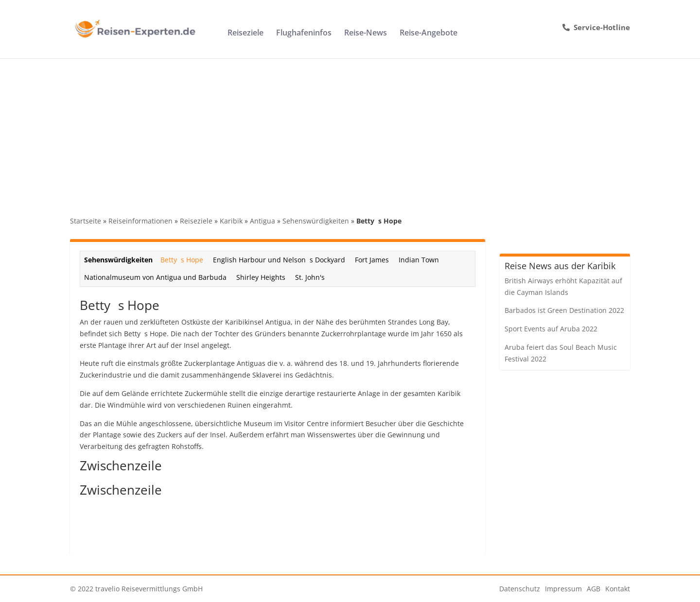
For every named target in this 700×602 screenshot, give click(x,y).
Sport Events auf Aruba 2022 (551, 329)
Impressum (563, 589)
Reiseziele (245, 34)
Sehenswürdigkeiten (316, 221)
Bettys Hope (182, 260)
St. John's (310, 277)
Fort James (372, 260)
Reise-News (366, 34)
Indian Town (419, 260)
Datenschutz (520, 589)
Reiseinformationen (140, 221)
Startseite (86, 221)
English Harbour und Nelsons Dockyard (279, 260)
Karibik (231, 221)
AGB (594, 589)
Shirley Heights (261, 277)
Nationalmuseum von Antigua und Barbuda (155, 277)
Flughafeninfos (304, 34)
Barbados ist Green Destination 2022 (564, 310)
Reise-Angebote (429, 34)
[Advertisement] (350, 131)
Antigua (262, 221)
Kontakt (618, 589)
